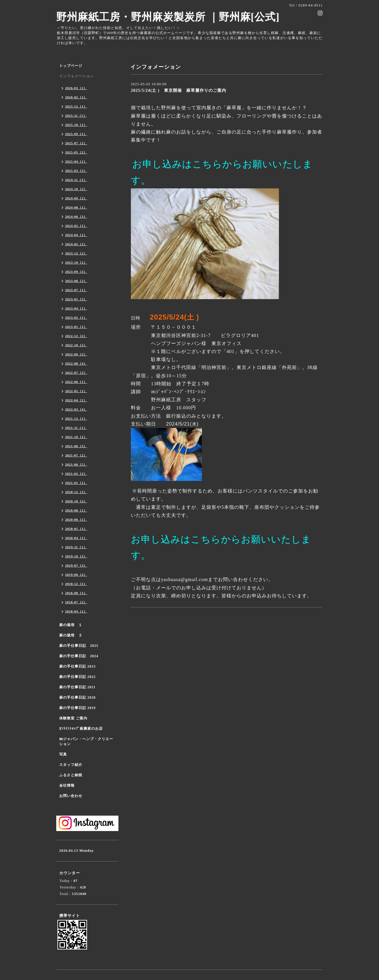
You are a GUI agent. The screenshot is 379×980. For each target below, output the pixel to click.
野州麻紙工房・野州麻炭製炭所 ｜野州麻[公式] (168, 17)
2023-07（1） (76, 290)
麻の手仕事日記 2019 (77, 708)
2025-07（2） (76, 143)
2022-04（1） (76, 400)
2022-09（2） (76, 354)
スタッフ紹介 (71, 765)
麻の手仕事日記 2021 (77, 687)
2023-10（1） (76, 262)
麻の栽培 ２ (71, 635)
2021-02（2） (76, 474)
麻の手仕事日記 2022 (77, 677)
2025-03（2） (76, 171)
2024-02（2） (76, 244)
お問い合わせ (71, 796)
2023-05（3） (76, 299)
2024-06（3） (76, 216)
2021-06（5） (76, 464)
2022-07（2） (76, 373)
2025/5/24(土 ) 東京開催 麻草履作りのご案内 (179, 90)
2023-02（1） (76, 317)
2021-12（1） (76, 418)
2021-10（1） (76, 437)
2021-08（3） (76, 446)
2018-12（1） (76, 584)
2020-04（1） (76, 538)
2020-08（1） (76, 510)
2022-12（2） (76, 336)
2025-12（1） (76, 106)
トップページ (71, 66)
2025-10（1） (76, 125)
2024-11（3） (76, 180)
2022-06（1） (76, 382)
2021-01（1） (76, 483)
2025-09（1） (76, 134)
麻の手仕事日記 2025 (79, 646)
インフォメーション (77, 76)
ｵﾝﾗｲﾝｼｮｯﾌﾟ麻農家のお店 (81, 729)
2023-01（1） (76, 327)
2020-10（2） (76, 501)
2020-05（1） (76, 529)
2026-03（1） (76, 88)
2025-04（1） (76, 161)
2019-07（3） (76, 565)
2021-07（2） (76, 455)
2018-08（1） (76, 593)
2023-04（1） (76, 308)
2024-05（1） (76, 226)
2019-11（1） (76, 547)
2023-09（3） (76, 272)
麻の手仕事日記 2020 (77, 697)
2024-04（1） (76, 235)
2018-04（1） (76, 611)
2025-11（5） (76, 116)
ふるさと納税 (71, 775)
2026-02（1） (76, 97)
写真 (63, 754)
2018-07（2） (76, 602)
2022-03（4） (76, 409)
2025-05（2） (76, 152)
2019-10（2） (76, 556)
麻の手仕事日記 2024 (79, 656)
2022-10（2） (76, 345)
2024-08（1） (76, 207)
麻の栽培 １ (71, 625)
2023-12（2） (76, 253)
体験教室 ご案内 (73, 718)
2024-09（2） (76, 198)
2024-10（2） (76, 189)
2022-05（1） (76, 391)
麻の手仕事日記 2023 (77, 666)
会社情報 (67, 785)
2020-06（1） (76, 519)
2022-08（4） (76, 363)
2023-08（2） (76, 281)
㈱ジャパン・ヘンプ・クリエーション (86, 741)
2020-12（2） (76, 492)
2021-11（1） (76, 428)
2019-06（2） (76, 575)
